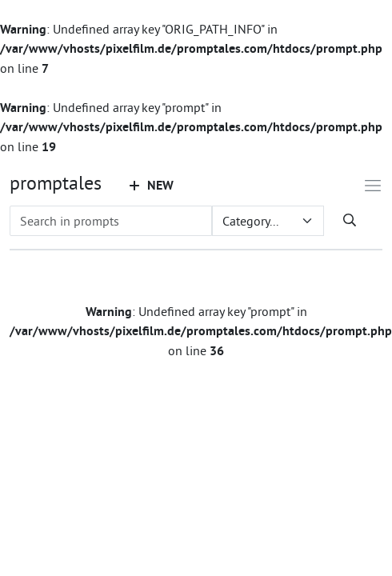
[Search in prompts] (111, 221)
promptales (56, 182)
